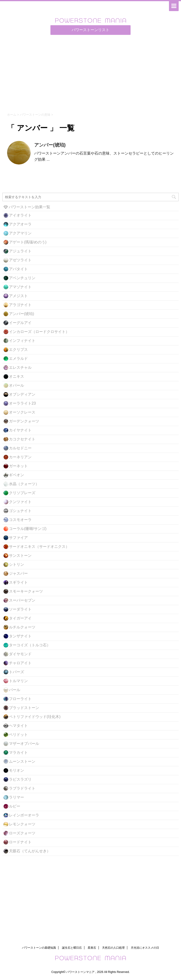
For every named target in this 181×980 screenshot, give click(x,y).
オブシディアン (22, 394)
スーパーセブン (22, 600)
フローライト (20, 699)
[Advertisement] (90, 73)
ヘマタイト (18, 726)
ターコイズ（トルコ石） (30, 645)
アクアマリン (20, 233)
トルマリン (18, 681)
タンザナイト (20, 636)
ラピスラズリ (20, 779)
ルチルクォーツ (22, 627)
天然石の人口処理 (113, 948)
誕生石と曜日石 (72, 948)
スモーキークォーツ (26, 591)
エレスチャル (20, 367)
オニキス (16, 376)
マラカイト (18, 752)
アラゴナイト (20, 305)
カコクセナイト (22, 439)
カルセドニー (20, 448)
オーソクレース (22, 412)
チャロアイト (20, 663)
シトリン (16, 564)
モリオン (16, 770)
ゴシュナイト (20, 511)
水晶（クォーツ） (24, 484)
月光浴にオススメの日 (145, 948)
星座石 (92, 948)
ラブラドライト (22, 788)
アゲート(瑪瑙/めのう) (28, 242)
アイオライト (20, 215)
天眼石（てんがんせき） (30, 851)
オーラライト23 (22, 403)
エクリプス (18, 350)
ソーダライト (20, 609)
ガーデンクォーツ (24, 421)
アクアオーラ (20, 224)
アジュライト (20, 251)
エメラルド (18, 359)
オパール (16, 385)
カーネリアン (20, 457)
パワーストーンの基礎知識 (39, 948)
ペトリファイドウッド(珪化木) (35, 717)
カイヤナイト (20, 430)
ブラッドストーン (24, 708)
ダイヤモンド (20, 654)
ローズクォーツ (22, 833)
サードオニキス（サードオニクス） (39, 547)
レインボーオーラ (24, 815)
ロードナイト (20, 842)
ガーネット (18, 466)
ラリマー (16, 797)
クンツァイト (20, 502)
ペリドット (18, 735)
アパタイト (18, 269)
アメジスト (18, 296)
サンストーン (20, 556)
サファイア (18, 538)
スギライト (18, 582)
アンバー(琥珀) (50, 145)
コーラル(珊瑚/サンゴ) (28, 529)
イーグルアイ (20, 323)
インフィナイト (22, 341)
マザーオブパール (24, 744)
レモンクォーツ (22, 824)
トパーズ (16, 672)
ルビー (15, 806)
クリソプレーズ (22, 493)
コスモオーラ (20, 520)
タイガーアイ (20, 618)
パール (15, 690)
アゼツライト (20, 260)
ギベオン (16, 475)
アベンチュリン (22, 278)
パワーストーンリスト (90, 30)
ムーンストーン (22, 761)
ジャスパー (18, 573)
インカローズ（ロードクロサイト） (39, 332)
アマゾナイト (20, 287)
